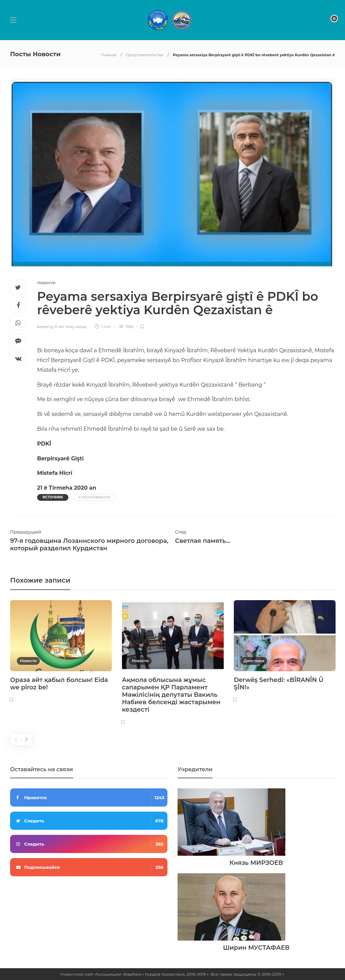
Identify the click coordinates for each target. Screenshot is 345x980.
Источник (53, 497)
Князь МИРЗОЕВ (256, 863)
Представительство (145, 55)
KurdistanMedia (94, 497)
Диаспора (254, 661)
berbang (45, 327)
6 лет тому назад (71, 327)
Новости (46, 283)
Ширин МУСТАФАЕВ (256, 948)
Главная (109, 55)
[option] (61, 652)
